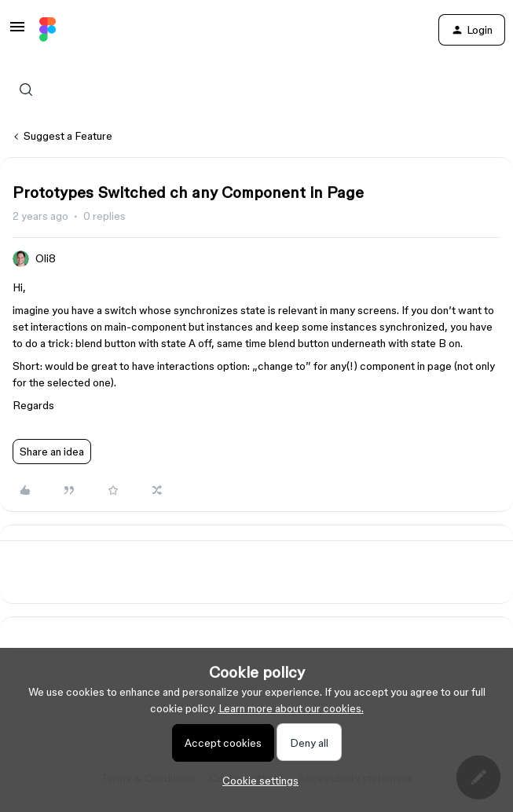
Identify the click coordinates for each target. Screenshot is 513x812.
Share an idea (52, 452)
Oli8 (46, 258)
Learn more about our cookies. (291, 708)
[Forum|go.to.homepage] (48, 30)
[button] (17, 32)
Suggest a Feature (68, 136)
